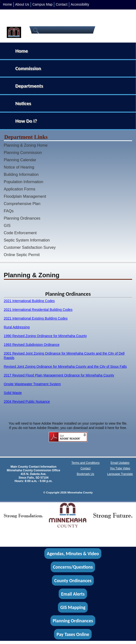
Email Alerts (73, 594)
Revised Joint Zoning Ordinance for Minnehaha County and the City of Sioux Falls (65, 367)
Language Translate (120, 474)
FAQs (9, 211)
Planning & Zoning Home (26, 145)
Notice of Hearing (19, 167)
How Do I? (26, 121)
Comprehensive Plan (22, 204)
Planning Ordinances (22, 218)
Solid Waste (13, 393)
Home (7, 4)
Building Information (21, 174)
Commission (28, 68)
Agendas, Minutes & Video (73, 554)
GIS (7, 225)
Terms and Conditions (86, 463)
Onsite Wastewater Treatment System (32, 384)
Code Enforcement (20, 233)
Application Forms (20, 189)
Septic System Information (27, 240)
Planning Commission (23, 152)
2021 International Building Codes (29, 301)
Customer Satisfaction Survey (30, 247)
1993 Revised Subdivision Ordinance (32, 345)
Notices (23, 103)
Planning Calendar (20, 160)
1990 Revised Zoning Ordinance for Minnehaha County (45, 336)
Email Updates (120, 463)
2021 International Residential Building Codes (38, 310)
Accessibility (80, 4)
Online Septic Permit (22, 255)
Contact (62, 4)
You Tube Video (120, 468)
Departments (29, 86)
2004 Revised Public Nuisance (27, 402)
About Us (22, 4)
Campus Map (42, 4)
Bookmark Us (86, 474)
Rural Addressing (17, 327)
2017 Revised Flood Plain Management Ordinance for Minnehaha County (59, 375)
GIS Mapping (73, 607)
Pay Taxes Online (73, 634)
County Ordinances (73, 580)
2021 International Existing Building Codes (36, 318)
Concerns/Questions (73, 567)
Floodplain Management (25, 196)
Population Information (24, 182)
